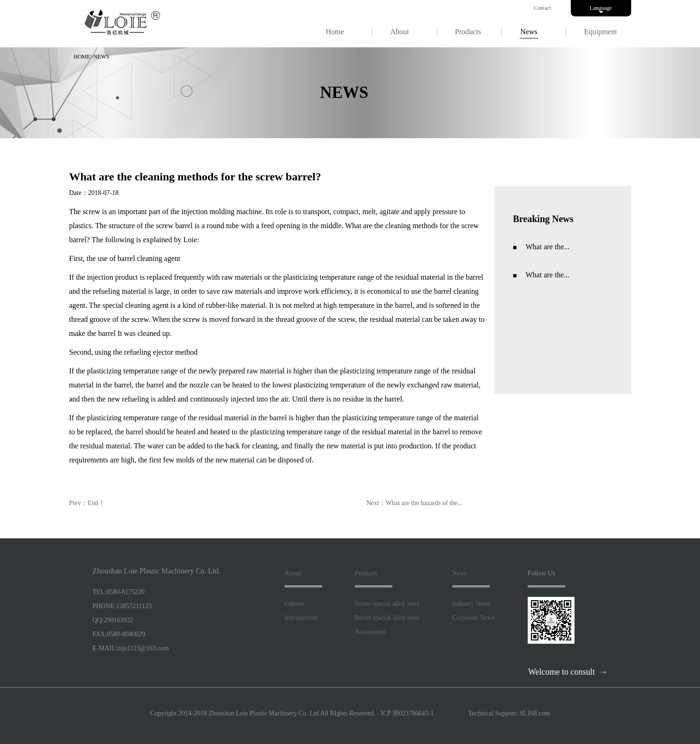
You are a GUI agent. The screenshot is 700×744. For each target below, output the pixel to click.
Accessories (371, 632)
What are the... (548, 247)
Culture (295, 604)
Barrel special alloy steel (387, 618)
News (529, 32)
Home (335, 32)
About (400, 32)
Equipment (601, 32)
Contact (542, 8)
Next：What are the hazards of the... (414, 503)
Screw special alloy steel (387, 604)
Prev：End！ (87, 503)
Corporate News (474, 618)
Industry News (472, 604)
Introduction (301, 618)
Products (468, 32)
